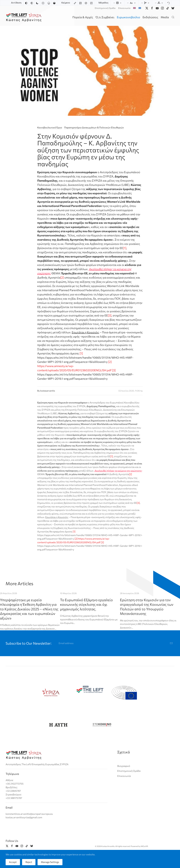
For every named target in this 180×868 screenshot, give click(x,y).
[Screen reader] (86, 3)
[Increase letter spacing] (162, 3)
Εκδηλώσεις (150, 17)
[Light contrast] (43, 3)
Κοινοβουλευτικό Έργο (50, 127)
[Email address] (116, 643)
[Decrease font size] (128, 3)
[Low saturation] (49, 3)
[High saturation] (54, 3)
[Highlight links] (75, 3)
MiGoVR (144, 846)
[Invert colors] (26, 3)
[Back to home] (24, 17)
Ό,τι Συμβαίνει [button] (105, 17)
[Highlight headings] (80, 3)
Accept (13, 862)
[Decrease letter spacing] (156, 3)
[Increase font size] (135, 3)
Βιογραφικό (124, 766)
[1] (125, 248)
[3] (110, 315)
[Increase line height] (148, 3)
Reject (29, 862)
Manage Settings (50, 862)
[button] (173, 17)
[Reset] (168, 3)
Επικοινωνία (124, 8)
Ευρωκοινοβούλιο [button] (128, 17)
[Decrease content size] (114, 3)
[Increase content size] (121, 3)
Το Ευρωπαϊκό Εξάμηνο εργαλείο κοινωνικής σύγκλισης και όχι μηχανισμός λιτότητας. (86, 604)
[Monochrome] (32, 3)
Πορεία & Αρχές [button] (83, 17)
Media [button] (165, 17)
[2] (62, 277)
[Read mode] (91, 3)
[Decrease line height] (142, 3)
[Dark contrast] (37, 3)
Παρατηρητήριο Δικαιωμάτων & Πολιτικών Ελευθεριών (94, 127)
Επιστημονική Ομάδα (105, 8)
